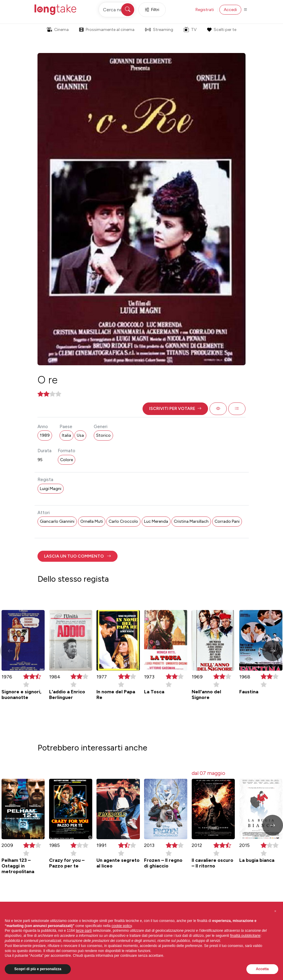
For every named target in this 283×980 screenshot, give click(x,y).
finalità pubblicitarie (245, 936)
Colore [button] (67, 460)
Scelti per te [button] (222, 30)
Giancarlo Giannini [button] (57, 521)
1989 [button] (45, 435)
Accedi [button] (230, 10)
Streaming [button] (159, 30)
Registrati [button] (205, 10)
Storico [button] (103, 435)
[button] (175, 409)
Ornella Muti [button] (92, 521)
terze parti (84, 931)
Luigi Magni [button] (51, 489)
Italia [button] (67, 435)
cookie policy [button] (122, 926)
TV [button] (190, 29)
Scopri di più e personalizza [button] (38, 969)
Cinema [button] (58, 30)
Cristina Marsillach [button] (191, 521)
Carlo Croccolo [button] (123, 521)
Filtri (152, 10)
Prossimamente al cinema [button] (107, 30)
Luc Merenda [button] (156, 521)
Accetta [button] (262, 969)
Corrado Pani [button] (227, 521)
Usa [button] (80, 435)
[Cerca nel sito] (117, 10)
